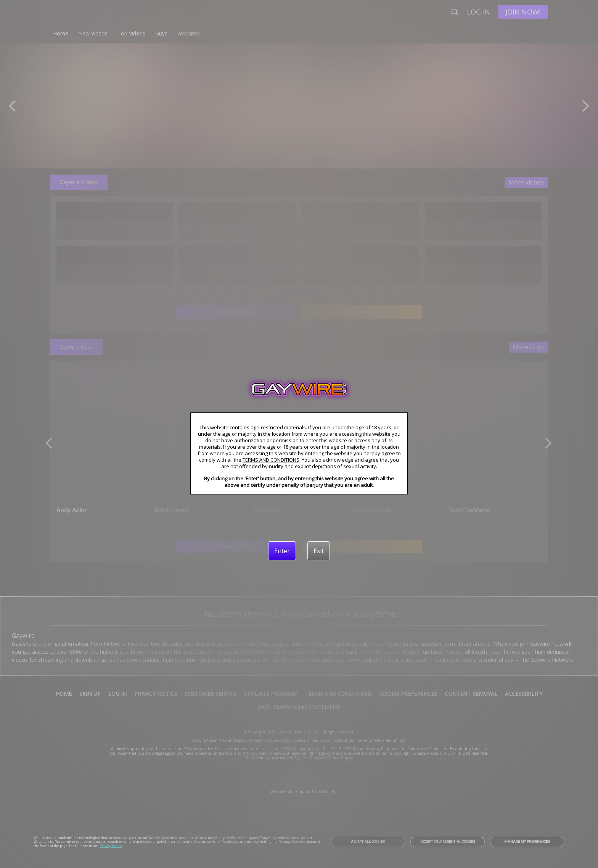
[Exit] (319, 551)
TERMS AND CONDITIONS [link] (271, 460)
